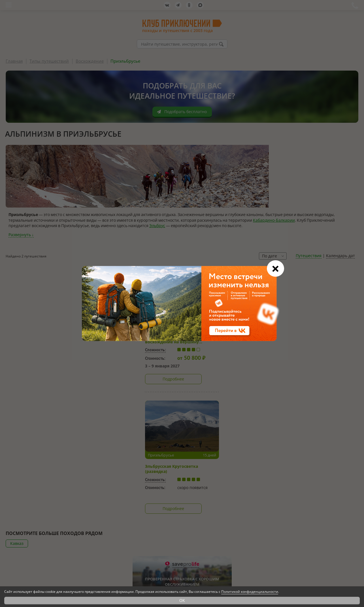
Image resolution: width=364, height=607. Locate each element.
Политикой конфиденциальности (250, 592)
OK (182, 600)
